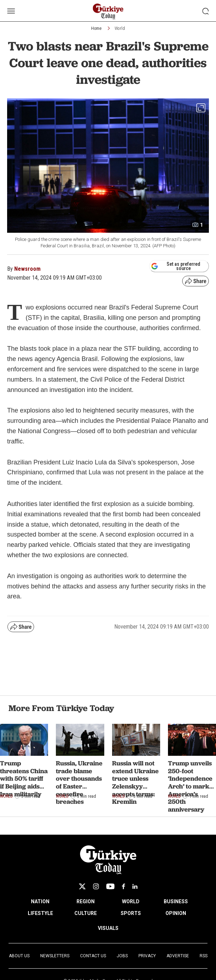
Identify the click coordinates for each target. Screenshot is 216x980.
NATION (40, 901)
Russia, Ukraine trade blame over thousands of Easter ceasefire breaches (79, 782)
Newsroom (27, 269)
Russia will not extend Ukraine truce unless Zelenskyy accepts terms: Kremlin (135, 782)
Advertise (178, 956)
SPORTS (131, 913)
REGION (86, 901)
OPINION (176, 913)
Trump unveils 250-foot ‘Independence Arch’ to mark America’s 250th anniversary (190, 786)
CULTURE (86, 913)
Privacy (147, 956)
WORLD (131, 901)
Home (96, 28)
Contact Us (93, 956)
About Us (19, 956)
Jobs (122, 956)
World (120, 28)
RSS (204, 956)
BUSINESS (176, 901)
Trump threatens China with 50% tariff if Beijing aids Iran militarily (24, 778)
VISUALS (108, 928)
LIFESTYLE (40, 913)
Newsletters (55, 956)
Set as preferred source (176, 266)
